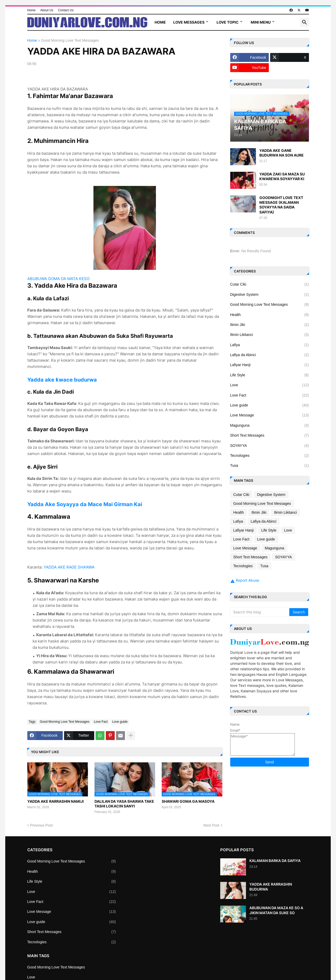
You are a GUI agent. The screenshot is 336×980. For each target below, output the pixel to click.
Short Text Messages (270, 435)
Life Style (270, 375)
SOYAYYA (270, 446)
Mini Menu (261, 22)
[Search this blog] (260, 612)
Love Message (270, 415)
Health (270, 315)
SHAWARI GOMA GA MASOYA (188, 801)
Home (31, 10)
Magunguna (270, 425)
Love (270, 385)
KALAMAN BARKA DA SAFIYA (275, 861)
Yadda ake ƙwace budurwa (62, 380)
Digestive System (270, 294)
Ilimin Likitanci (270, 335)
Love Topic (228, 22)
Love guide (120, 722)
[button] (304, 22)
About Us (47, 10)
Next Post (211, 825)
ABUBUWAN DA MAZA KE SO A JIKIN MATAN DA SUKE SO (276, 910)
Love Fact (101, 722)
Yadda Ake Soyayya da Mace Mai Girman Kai (85, 504)
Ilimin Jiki (270, 325)
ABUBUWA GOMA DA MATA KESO (58, 279)
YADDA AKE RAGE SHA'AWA (69, 567)
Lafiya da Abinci (270, 355)
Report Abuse (247, 580)
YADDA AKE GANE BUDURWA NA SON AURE (282, 153)
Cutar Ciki (270, 284)
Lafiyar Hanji (270, 365)
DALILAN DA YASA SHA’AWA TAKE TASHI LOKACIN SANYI (124, 804)
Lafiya (270, 345)
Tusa (270, 465)
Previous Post (41, 825)
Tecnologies (270, 456)
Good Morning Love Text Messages (70, 41)
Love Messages (189, 22)
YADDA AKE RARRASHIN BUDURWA (271, 887)
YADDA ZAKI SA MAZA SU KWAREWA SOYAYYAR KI (282, 176)
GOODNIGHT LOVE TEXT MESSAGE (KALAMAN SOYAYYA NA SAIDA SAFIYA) (281, 205)
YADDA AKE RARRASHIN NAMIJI (56, 801)
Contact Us (66, 10)
